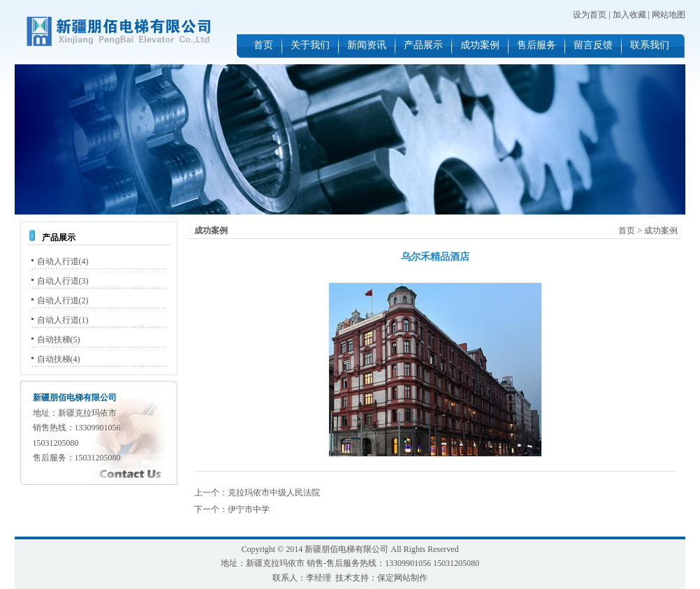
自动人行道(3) (63, 281)
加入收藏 (629, 15)
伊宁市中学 (249, 509)
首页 (263, 45)
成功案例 (480, 45)
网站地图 (669, 15)
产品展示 (423, 45)
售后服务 (537, 45)
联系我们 (650, 45)
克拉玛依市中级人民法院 (274, 493)
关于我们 (310, 45)
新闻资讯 (367, 45)
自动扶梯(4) (59, 359)
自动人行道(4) (63, 261)
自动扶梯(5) (59, 340)
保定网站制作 (402, 578)
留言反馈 (593, 45)
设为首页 (590, 15)
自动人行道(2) (63, 300)
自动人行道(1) (63, 320)
